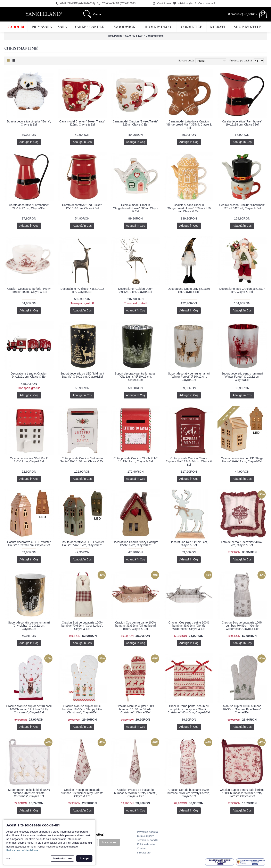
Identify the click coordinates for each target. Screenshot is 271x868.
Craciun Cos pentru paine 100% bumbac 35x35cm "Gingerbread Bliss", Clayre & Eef (135, 626)
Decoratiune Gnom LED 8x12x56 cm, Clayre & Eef (189, 290)
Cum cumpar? (146, 836)
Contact (142, 848)
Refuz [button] (9, 859)
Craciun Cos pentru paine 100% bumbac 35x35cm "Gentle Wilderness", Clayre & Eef (189, 626)
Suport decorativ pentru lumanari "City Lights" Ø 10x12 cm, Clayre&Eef (135, 377)
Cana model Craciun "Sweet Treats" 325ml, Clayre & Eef (82, 123)
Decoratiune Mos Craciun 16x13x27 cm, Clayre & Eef (242, 290)
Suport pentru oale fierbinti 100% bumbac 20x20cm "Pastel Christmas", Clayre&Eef (29, 793)
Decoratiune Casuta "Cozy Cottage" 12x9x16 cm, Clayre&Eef (135, 544)
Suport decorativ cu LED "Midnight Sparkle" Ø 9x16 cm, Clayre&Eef (82, 375)
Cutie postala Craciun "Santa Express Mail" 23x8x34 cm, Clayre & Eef (189, 461)
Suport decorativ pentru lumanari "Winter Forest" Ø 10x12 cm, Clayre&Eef (189, 377)
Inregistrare (144, 853)
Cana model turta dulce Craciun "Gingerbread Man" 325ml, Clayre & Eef (189, 125)
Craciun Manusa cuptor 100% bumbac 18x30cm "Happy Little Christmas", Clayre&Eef (82, 709)
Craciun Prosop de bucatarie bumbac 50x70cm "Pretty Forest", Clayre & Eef (82, 793)
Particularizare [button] (62, 858)
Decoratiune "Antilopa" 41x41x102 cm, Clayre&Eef (82, 290)
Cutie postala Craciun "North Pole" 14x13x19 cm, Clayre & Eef (135, 460)
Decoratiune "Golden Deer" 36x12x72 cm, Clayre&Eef (136, 290)
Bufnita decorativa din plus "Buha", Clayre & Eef (29, 123)
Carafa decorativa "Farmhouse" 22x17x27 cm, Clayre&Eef (29, 207)
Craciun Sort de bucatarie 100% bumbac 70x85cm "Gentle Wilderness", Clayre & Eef (242, 626)
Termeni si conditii (148, 840)
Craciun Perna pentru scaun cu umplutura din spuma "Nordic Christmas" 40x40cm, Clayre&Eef (189, 709)
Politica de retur (146, 844)
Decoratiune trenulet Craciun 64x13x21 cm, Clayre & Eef (29, 375)
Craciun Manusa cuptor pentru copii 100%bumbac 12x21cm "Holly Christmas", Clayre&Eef (29, 709)
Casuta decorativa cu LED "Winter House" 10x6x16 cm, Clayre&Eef (29, 544)
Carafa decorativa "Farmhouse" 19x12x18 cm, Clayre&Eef (242, 123)
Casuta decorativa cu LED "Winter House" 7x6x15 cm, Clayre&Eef (82, 544)
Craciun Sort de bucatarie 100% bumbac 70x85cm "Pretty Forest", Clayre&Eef (189, 793)
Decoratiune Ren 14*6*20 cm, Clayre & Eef (189, 544)
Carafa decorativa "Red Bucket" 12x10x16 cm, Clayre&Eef (82, 207)
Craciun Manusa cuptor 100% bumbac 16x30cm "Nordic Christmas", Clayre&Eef (135, 709)
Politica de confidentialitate (22, 850)
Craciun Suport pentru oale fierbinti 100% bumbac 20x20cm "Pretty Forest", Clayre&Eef (242, 793)
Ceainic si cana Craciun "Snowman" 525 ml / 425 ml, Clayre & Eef (242, 207)
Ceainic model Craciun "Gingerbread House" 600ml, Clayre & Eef (135, 208)
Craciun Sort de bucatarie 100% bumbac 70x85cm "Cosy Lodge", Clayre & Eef (82, 626)
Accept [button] (84, 858)
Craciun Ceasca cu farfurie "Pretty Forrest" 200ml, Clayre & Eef (29, 290)
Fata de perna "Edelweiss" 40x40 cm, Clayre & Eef (242, 544)
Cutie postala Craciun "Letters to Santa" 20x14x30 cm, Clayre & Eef (82, 460)
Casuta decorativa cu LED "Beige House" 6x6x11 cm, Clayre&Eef (242, 460)
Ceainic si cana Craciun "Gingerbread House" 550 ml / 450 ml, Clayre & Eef (189, 208)
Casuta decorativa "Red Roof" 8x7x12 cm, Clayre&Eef (29, 460)
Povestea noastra (147, 832)
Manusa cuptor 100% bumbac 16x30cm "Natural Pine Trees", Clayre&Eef (242, 709)
